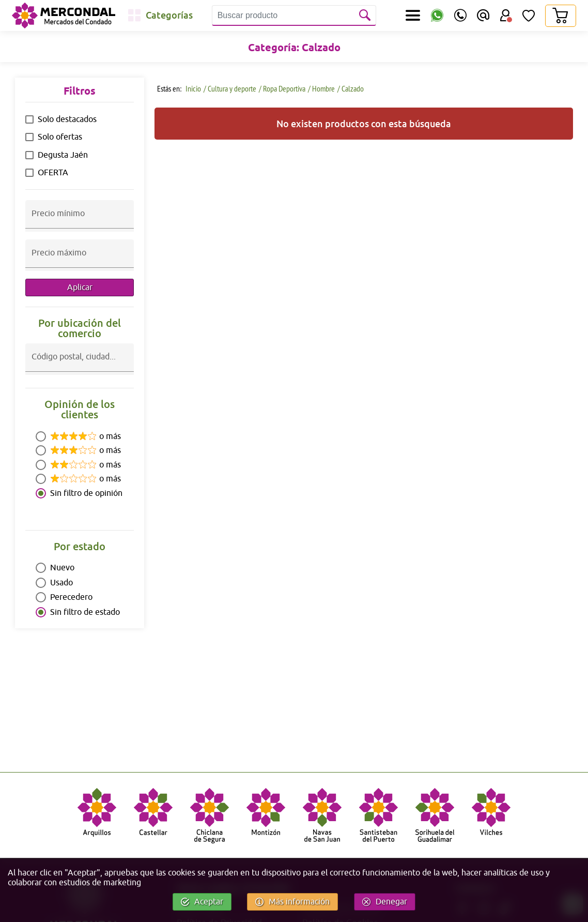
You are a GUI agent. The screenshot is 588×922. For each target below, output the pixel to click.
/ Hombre (321, 88)
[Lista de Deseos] (529, 16)
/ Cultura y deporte (230, 88)
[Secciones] (413, 16)
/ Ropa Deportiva (282, 88)
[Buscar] (366, 16)
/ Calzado (351, 88)
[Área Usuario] (506, 16)
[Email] (483, 16)
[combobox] (80, 366)
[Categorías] (160, 16)
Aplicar (80, 288)
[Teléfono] (460, 16)
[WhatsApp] (437, 16)
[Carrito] (560, 16)
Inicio (192, 88)
